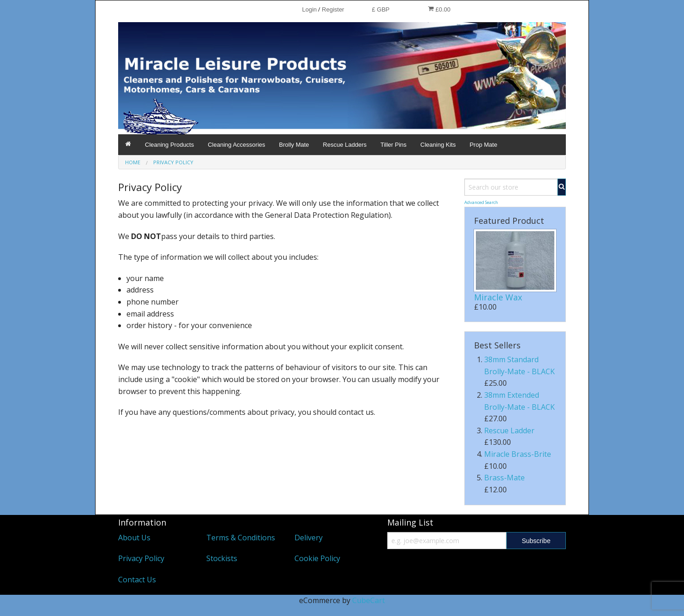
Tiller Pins (393, 145)
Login (309, 9)
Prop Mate (483, 145)
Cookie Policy (317, 558)
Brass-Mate (504, 478)
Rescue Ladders (345, 145)
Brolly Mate (294, 145)
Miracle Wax (498, 297)
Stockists (222, 558)
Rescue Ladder (509, 431)
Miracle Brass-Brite (518, 454)
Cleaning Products (169, 145)
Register (333, 9)
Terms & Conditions (241, 538)
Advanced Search (481, 202)
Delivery (309, 538)
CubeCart (369, 600)
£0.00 (439, 9)
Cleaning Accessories (236, 145)
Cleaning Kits (438, 145)
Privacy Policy (141, 558)
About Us (134, 538)
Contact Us (137, 580)
